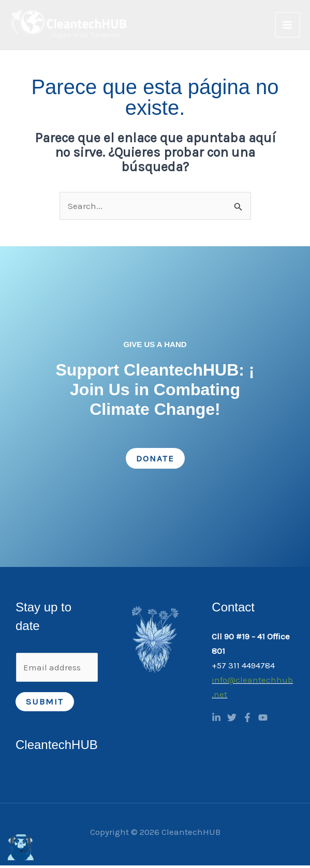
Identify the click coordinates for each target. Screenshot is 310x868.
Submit (45, 704)
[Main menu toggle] (288, 26)
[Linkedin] (216, 720)
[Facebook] (247, 720)
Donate (155, 460)
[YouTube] (263, 720)
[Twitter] (232, 720)
